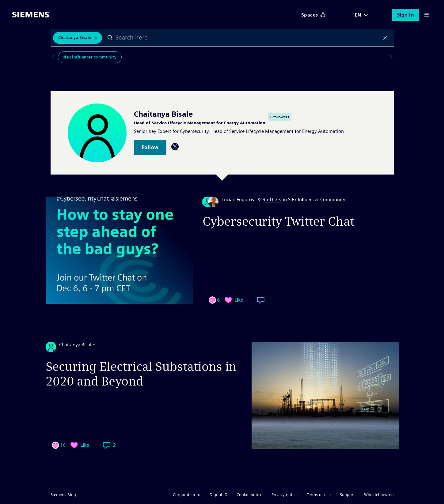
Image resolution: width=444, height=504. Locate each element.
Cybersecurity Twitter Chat (278, 221)
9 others (272, 200)
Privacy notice (285, 495)
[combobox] (249, 38)
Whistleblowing (379, 495)
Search (112, 38)
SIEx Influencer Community (83, 59)
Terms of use (319, 495)
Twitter (175, 147)
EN (358, 15)
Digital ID (218, 495)
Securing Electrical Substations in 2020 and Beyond (141, 374)
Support (347, 495)
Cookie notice (249, 495)
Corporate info (187, 495)
